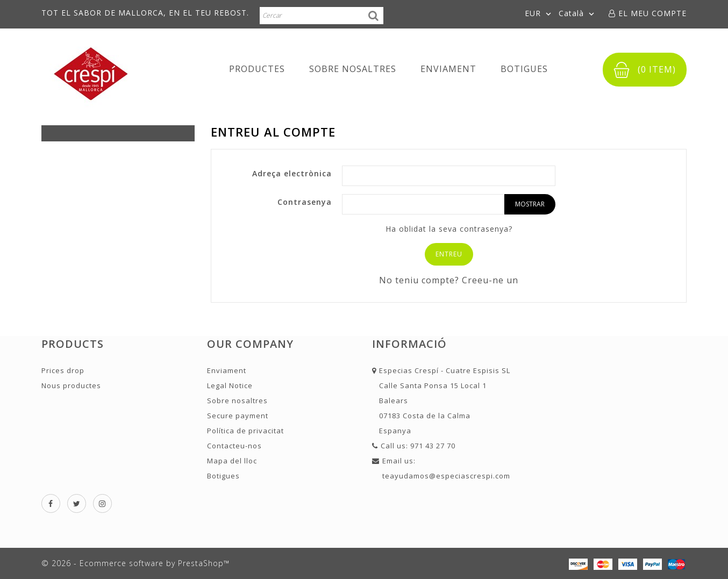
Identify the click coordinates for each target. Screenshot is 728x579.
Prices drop (63, 370)
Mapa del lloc (232, 461)
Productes (257, 69)
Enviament (448, 69)
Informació (409, 344)
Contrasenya (305, 202)
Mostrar (530, 204)
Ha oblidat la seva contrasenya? (449, 229)
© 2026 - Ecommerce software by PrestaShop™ (135, 563)
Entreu (449, 254)
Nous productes (71, 385)
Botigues (524, 69)
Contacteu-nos (234, 446)
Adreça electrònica (292, 173)
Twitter (77, 503)
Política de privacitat (245, 431)
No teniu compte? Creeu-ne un (449, 280)
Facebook (51, 503)
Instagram (102, 503)
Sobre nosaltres (353, 69)
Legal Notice (230, 385)
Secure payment (238, 416)
